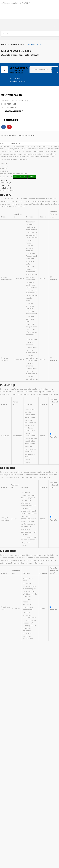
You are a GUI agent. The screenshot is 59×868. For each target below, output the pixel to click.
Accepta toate (20, 177)
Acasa (4, 44)
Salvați (32, 177)
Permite (54, 280)
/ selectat (6, 177)
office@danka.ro (8, 3)
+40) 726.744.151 (24, 3)
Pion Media (30, 135)
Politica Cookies (7, 191)
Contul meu (11, 120)
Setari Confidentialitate (10, 144)
